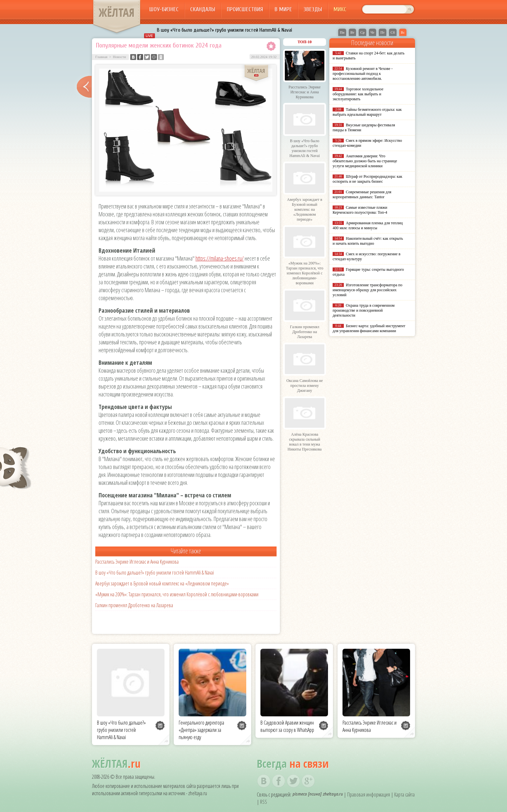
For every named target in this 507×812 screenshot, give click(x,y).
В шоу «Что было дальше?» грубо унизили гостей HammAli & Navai (224, 30)
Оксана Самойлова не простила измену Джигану (305, 386)
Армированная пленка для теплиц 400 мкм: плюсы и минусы (368, 225)
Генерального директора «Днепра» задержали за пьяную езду (201, 730)
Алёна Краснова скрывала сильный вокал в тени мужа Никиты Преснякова (304, 442)
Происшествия (245, 9)
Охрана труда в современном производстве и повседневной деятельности (364, 310)
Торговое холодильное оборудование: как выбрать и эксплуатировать (358, 94)
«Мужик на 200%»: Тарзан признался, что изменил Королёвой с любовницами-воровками (177, 594)
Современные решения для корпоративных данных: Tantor (362, 194)
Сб (393, 32)
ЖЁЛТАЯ (117, 13)
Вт (352, 32)
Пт (383, 32)
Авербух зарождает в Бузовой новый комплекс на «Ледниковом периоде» (162, 583)
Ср (362, 32)
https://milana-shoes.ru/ (220, 258)
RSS (264, 802)
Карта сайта (404, 795)
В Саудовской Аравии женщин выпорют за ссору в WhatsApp (287, 726)
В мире (283, 9)
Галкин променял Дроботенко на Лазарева (134, 605)
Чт (373, 32)
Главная (101, 57)
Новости (119, 57)
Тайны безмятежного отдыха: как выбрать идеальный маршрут (367, 112)
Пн (342, 32)
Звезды (313, 9)
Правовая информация (369, 795)
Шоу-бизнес (164, 9)
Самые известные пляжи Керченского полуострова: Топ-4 (360, 210)
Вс (403, 32)
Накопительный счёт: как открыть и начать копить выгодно (368, 241)
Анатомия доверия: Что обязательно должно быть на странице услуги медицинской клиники (365, 161)
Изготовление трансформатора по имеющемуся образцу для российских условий (368, 290)
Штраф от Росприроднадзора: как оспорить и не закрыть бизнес (367, 179)
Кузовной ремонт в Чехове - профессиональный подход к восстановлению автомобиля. (363, 74)
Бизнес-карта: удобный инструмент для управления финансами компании (369, 328)
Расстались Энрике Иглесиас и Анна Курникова (137, 562)
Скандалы (203, 9)
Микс (340, 9)
